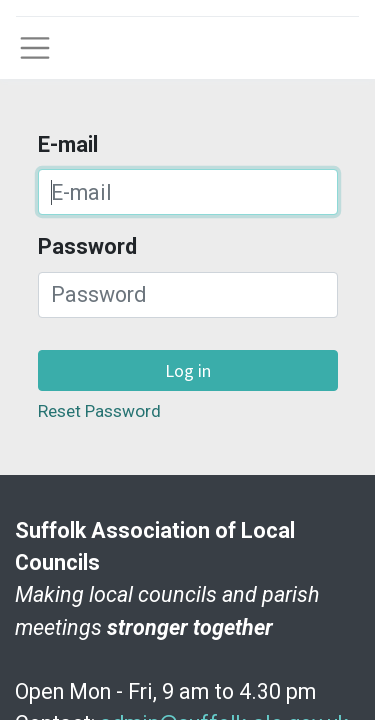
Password (87, 246)
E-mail (68, 144)
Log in (188, 370)
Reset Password (99, 411)
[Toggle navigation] (35, 48)
